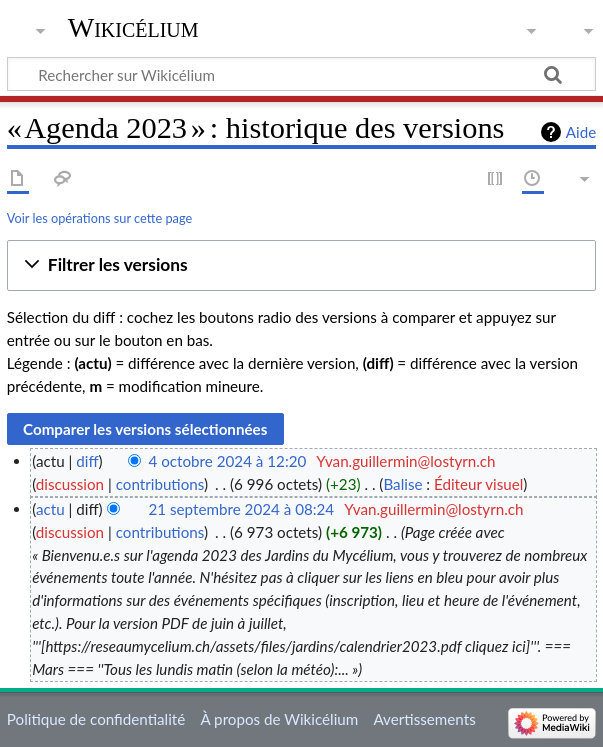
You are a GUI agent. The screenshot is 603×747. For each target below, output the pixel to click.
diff (87, 461)
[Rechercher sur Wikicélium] (301, 74)
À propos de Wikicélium (279, 719)
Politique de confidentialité (96, 719)
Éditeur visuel (478, 484)
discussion (70, 484)
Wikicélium (133, 27)
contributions (160, 484)
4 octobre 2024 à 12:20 (228, 461)
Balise (402, 484)
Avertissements (424, 719)
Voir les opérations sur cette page (99, 218)
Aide (581, 132)
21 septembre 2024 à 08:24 (242, 509)
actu (50, 509)
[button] (301, 265)
